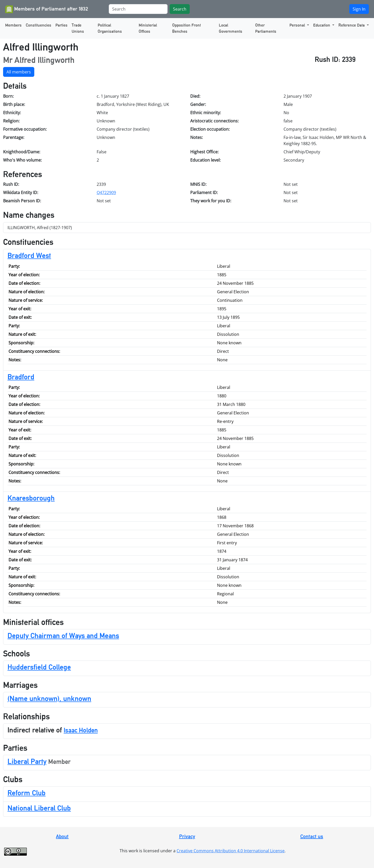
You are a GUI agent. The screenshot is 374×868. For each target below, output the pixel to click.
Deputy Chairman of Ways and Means (63, 636)
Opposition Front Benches (186, 28)
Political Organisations (110, 28)
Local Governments (231, 28)
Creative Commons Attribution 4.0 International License (231, 851)
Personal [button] (298, 25)
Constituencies (39, 25)
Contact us (312, 836)
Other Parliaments (266, 28)
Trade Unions (78, 28)
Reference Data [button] (352, 25)
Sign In (359, 9)
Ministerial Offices (148, 28)
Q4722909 (106, 193)
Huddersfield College (39, 667)
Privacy (187, 836)
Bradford (21, 377)
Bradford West (29, 255)
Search (180, 9)
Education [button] (322, 25)
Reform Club (27, 793)
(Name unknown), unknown (49, 698)
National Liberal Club (39, 808)
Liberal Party (27, 761)
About (62, 836)
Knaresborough (31, 498)
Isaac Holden (81, 730)
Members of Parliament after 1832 (47, 9)
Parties (61, 25)
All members (19, 72)
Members (13, 25)
